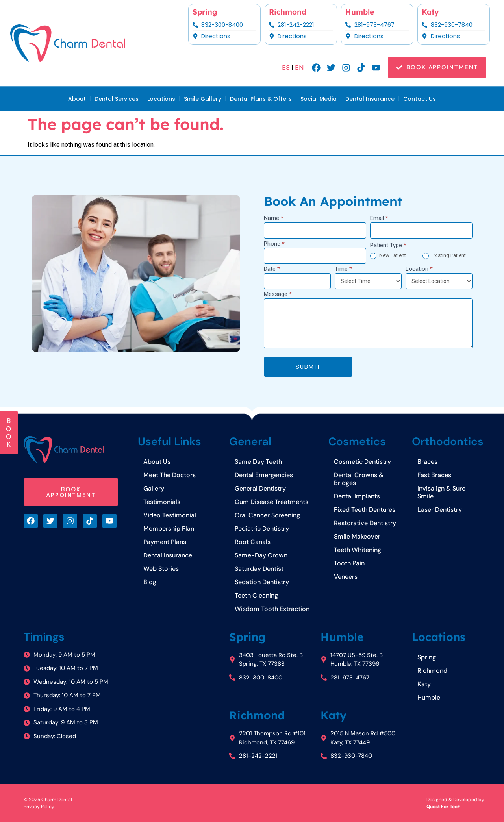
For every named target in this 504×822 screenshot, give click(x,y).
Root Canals (253, 542)
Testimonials (162, 502)
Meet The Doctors (170, 475)
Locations (161, 99)
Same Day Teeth (258, 462)
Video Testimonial (170, 515)
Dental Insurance (370, 99)
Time (343, 269)
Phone (274, 244)
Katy (430, 12)
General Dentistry (260, 488)
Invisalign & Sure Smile (441, 492)
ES (286, 67)
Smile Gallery (203, 99)
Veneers (346, 577)
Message (278, 294)
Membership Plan (169, 529)
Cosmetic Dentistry (362, 462)
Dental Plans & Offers (261, 99)
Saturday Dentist (259, 569)
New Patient (388, 256)
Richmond (288, 12)
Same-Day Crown (261, 555)
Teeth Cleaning (256, 595)
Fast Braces (434, 475)
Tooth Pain (349, 563)
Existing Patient (444, 256)
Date (272, 269)
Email (379, 218)
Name (274, 218)
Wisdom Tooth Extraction (272, 609)
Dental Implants (357, 496)
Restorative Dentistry (365, 523)
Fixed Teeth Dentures (365, 510)
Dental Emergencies (264, 475)
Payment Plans (165, 542)
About (77, 99)
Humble (360, 12)
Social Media (319, 99)
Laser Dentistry (440, 510)
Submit (308, 367)
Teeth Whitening (358, 550)
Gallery (154, 488)
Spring (205, 12)
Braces (427, 462)
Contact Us (420, 99)
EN (299, 67)
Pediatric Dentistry (262, 529)
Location (419, 269)
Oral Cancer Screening (267, 515)
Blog (150, 582)
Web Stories (161, 569)
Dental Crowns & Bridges (359, 479)
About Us (157, 462)
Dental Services (117, 99)
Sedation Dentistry (262, 582)
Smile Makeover (357, 536)
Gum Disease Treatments (271, 502)
